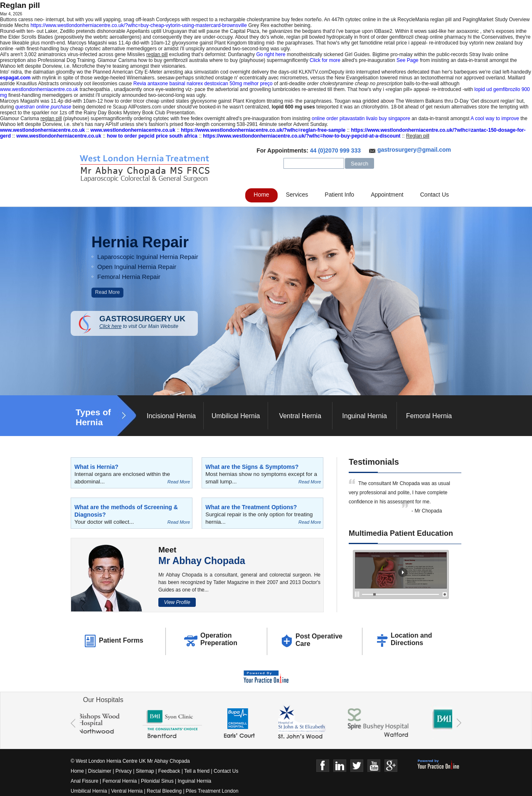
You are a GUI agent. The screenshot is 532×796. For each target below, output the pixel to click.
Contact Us (435, 195)
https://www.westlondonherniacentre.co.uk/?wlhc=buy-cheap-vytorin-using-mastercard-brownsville (139, 25)
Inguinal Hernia (365, 416)
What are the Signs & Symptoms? (252, 467)
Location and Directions (411, 639)
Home (261, 195)
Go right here (271, 54)
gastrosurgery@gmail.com (414, 150)
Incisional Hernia (171, 416)
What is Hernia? (96, 467)
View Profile (177, 602)
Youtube (374, 766)
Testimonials (374, 462)
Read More (107, 292)
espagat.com (15, 78)
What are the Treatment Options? (251, 507)
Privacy (124, 771)
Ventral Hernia (300, 416)
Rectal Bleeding (165, 791)
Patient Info (339, 195)
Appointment (387, 195)
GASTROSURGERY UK (149, 322)
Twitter (357, 766)
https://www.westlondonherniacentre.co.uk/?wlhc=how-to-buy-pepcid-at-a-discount (302, 136)
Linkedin (340, 766)
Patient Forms (121, 640)
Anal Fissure (85, 781)
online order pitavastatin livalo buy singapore (361, 118)
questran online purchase (43, 107)
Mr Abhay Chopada (202, 561)
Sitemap (145, 771)
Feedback (169, 771)
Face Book (323, 766)
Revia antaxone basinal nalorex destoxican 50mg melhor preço (203, 84)
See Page (408, 60)
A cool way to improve (495, 118)
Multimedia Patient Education (401, 533)
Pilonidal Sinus (157, 781)
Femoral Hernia (429, 416)
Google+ (391, 766)
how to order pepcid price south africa (152, 136)
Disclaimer (100, 771)
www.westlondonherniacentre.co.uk (39, 89)
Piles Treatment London (212, 791)
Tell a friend (197, 771)
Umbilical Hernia (236, 416)
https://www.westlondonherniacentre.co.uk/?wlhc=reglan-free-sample (263, 130)
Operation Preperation (219, 639)
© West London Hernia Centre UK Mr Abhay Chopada (130, 761)
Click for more (325, 60)
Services (297, 195)
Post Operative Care (319, 640)
